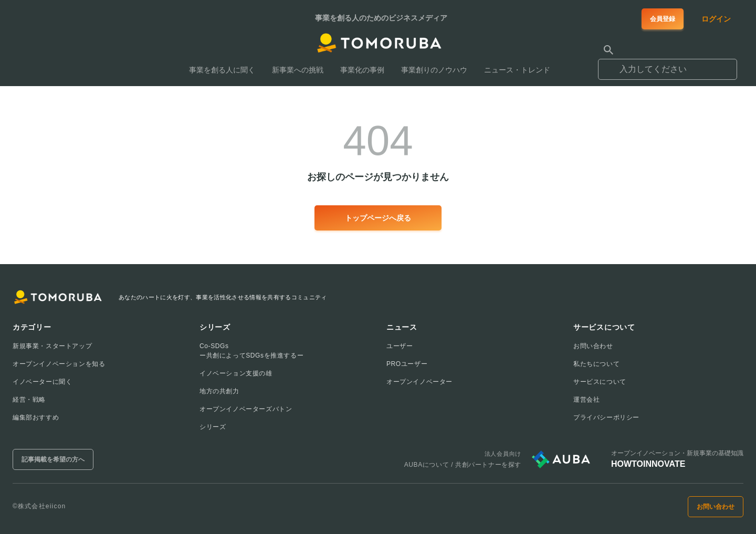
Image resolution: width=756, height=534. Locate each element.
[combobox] (668, 65)
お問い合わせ (593, 346)
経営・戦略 (29, 400)
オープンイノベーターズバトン (246, 409)
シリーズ (213, 427)
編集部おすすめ (36, 417)
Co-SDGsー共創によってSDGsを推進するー (251, 351)
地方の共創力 (219, 391)
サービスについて (600, 382)
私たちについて (596, 364)
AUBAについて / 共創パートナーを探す (463, 465)
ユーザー (400, 346)
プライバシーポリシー (606, 417)
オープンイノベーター (419, 382)
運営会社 (586, 400)
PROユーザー (407, 364)
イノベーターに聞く (42, 382)
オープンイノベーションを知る (59, 364)
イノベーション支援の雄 (236, 373)
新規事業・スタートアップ (52, 346)
